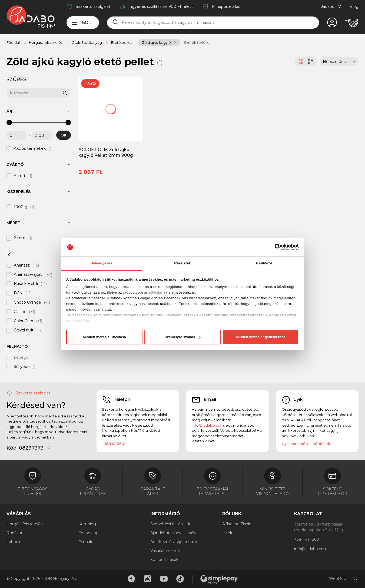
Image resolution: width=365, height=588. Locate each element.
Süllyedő (22, 367)
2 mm (20, 238)
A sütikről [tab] (264, 263)
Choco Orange (27, 303)
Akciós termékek (30, 149)
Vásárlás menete (166, 551)
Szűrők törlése (197, 42)
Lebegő (21, 357)
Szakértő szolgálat (93, 6)
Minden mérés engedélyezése (261, 337)
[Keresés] (116, 22)
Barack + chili (26, 284)
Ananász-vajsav (28, 275)
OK (64, 135)
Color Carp (24, 321)
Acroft (20, 176)
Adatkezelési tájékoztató (174, 542)
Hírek (227, 533)
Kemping (87, 524)
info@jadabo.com (208, 425)
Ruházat (14, 533)
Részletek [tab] (182, 263)
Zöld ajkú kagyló (156, 42)
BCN (18, 293)
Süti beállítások (164, 560)
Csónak (85, 542)
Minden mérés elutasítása (104, 337)
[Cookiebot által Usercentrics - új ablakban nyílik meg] (275, 247)
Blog (354, 6)
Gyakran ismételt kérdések (306, 444)
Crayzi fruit (24, 330)
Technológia (90, 533)
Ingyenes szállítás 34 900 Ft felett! (161, 6)
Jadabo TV (331, 6)
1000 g (21, 207)
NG (355, 579)
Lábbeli (13, 542)
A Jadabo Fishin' (237, 524)
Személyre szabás (183, 337)
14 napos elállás (226, 6)
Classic (20, 312)
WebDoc (337, 579)
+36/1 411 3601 (114, 444)
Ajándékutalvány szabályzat (176, 533)
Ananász (22, 265)
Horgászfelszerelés (24, 524)
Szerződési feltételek (170, 524)
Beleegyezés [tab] (101, 263)
